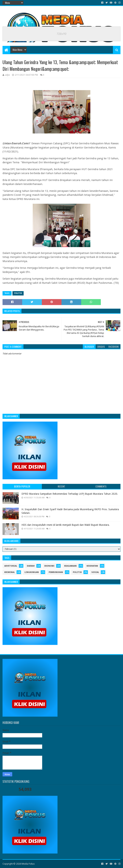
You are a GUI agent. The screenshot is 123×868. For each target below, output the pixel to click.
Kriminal (10, 572)
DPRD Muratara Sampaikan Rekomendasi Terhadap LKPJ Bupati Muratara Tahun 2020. (70, 494)
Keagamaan (70, 566)
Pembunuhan (56, 572)
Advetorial (11, 566)
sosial (95, 572)
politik (18, 293)
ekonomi (49, 566)
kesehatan (92, 566)
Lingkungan (32, 572)
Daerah (31, 566)
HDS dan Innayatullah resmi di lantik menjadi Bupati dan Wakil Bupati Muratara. (66, 525)
